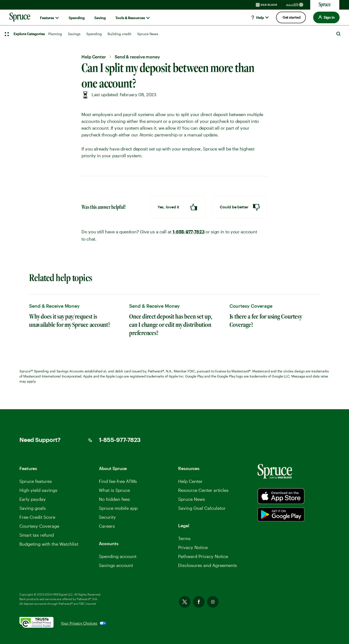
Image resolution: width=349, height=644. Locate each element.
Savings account (116, 565)
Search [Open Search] (338, 34)
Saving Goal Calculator (202, 508)
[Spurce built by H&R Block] (281, 496)
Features (47, 18)
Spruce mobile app (118, 508)
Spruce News (148, 34)
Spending (77, 18)
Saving (100, 18)
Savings (74, 34)
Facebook (199, 602)
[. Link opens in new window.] (40, 623)
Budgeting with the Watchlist (49, 544)
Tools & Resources (130, 18)
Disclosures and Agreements (208, 565)
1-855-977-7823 (189, 232)
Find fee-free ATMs (118, 481)
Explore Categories (29, 34)
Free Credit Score (37, 517)
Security (107, 517)
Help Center (190, 481)
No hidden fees (114, 499)
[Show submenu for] (57, 18)
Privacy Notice (193, 547)
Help (257, 17)
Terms (184, 538)
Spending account (118, 556)
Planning (55, 34)
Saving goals (33, 508)
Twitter (185, 602)
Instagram (213, 602)
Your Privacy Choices (79, 623)
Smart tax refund (37, 535)
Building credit (119, 34)
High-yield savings (38, 490)
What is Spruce (114, 490)
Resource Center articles (203, 490)
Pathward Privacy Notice (203, 556)
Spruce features (36, 481)
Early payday (33, 499)
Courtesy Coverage (39, 526)
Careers (107, 526)
